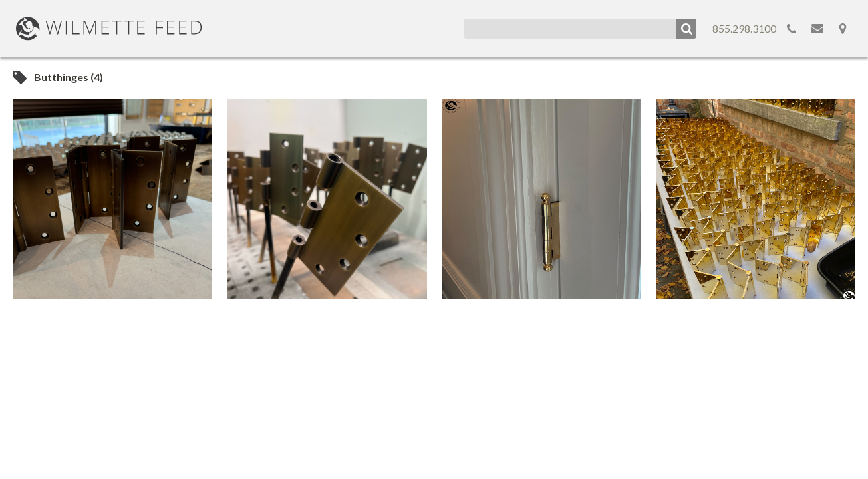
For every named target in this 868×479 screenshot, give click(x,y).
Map (843, 29)
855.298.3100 (744, 28)
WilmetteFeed (109, 29)
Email (817, 29)
